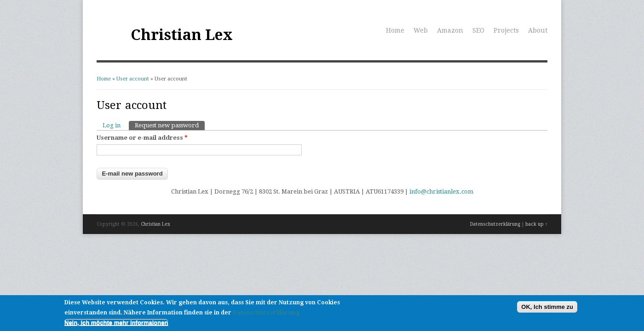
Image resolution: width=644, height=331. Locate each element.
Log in (112, 125)
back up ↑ (536, 224)
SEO (478, 30)
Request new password (170, 125)
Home (395, 30)
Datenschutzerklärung (495, 224)
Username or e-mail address (142, 138)
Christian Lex (182, 35)
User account (133, 79)
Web (421, 30)
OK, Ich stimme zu (547, 308)
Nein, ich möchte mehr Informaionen (116, 324)
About (538, 30)
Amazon (450, 30)
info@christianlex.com (441, 191)
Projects (506, 30)
